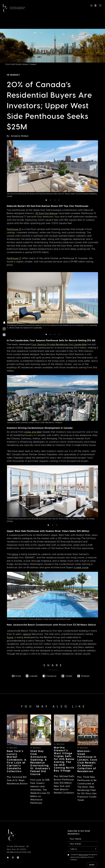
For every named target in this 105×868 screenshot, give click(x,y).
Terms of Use (83, 854)
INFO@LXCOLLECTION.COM (19, 852)
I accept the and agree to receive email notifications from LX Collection (84, 857)
